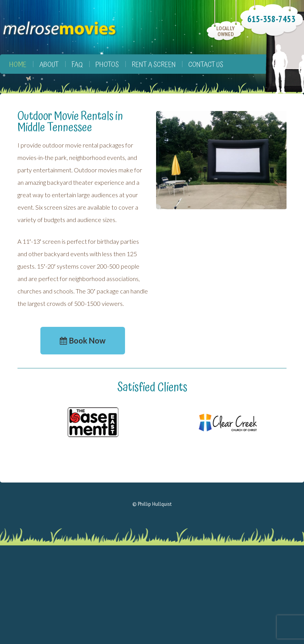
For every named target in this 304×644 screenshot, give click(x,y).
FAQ (77, 65)
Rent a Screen (154, 65)
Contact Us (206, 65)
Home (18, 65)
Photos (107, 65)
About (49, 65)
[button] (83, 341)
